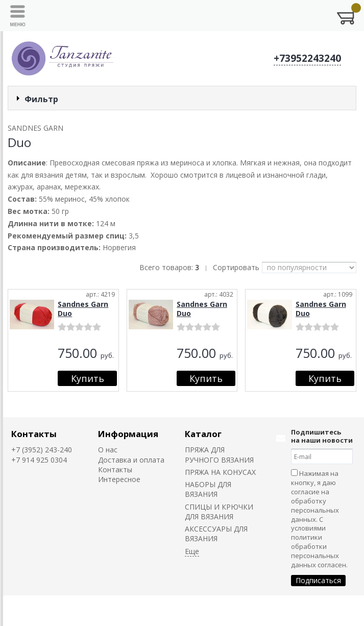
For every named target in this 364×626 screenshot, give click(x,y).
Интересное (119, 479)
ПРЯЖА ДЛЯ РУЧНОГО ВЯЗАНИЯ (219, 454)
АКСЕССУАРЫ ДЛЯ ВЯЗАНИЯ (216, 534)
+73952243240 (307, 58)
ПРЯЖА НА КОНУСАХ (220, 472)
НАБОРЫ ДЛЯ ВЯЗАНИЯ (208, 489)
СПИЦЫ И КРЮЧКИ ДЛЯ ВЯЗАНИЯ (219, 512)
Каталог (203, 434)
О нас (108, 450)
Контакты (34, 434)
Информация (128, 434)
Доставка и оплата (131, 460)
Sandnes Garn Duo (83, 309)
